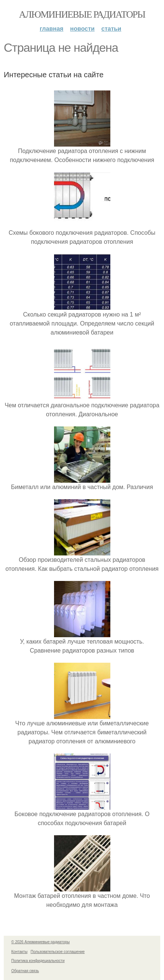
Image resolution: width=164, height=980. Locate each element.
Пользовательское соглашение (58, 952)
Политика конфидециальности (38, 961)
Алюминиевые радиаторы (82, 14)
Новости (82, 29)
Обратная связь (25, 971)
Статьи (111, 29)
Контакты (19, 952)
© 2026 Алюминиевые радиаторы (41, 942)
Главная (52, 29)
